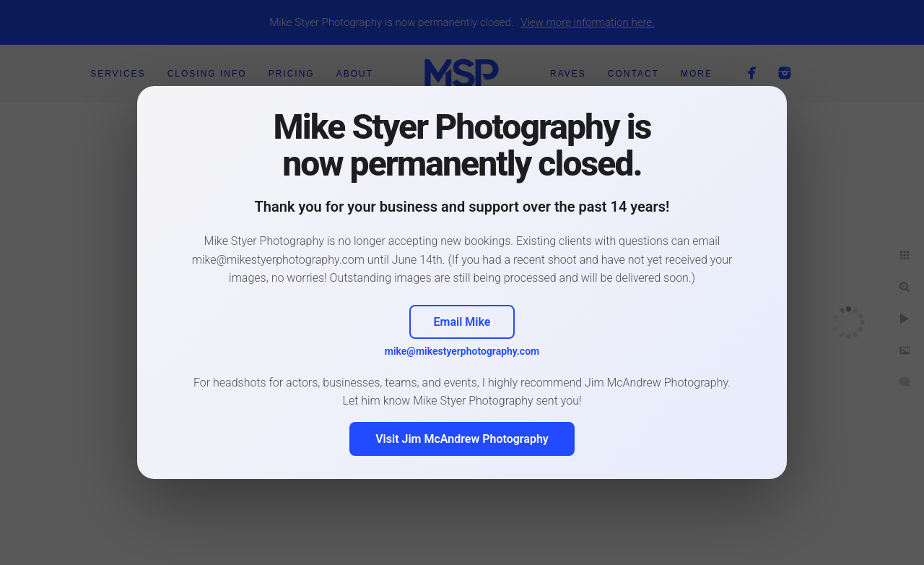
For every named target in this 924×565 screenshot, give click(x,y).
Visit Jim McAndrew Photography (462, 439)
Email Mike (462, 322)
